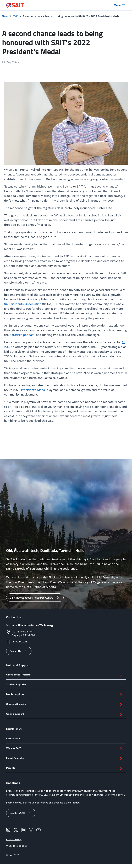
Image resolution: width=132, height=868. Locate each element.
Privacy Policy (14, 839)
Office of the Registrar (65, 675)
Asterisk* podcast (22, 335)
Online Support (65, 714)
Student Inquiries (65, 685)
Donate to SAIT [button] (21, 813)
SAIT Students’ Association (23, 304)
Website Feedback (17, 846)
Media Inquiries (65, 695)
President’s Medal (33, 390)
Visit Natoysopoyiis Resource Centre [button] (35, 598)
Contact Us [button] (19, 651)
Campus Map (65, 739)
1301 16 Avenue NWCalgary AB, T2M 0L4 (23, 633)
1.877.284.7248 (20, 642)
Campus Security (65, 705)
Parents (65, 768)
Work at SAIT (65, 749)
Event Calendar (65, 759)
